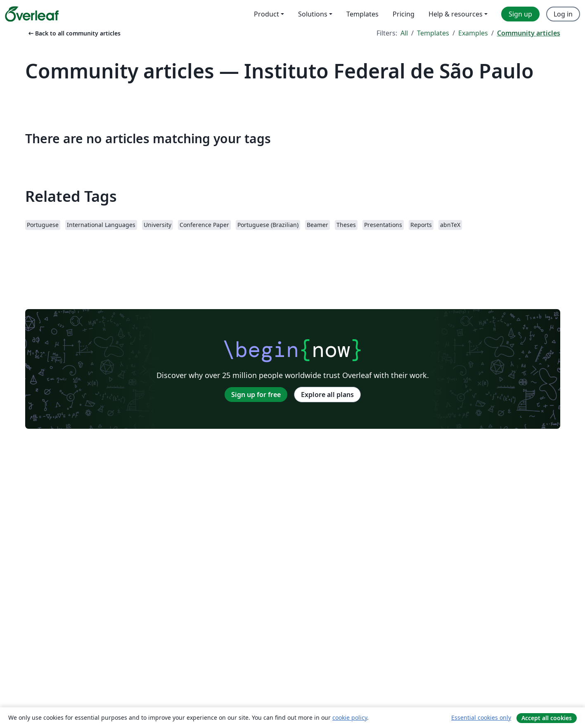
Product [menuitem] (266, 14)
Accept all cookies (547, 718)
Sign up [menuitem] (520, 14)
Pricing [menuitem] (404, 14)
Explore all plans (327, 395)
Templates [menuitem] (362, 14)
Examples (473, 33)
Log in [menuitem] (563, 14)
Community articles (529, 33)
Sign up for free (256, 395)
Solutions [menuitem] (313, 14)
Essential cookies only (481, 717)
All (404, 33)
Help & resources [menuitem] (456, 14)
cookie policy (350, 717)
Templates (433, 33)
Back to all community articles (74, 33)
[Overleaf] (32, 14)
